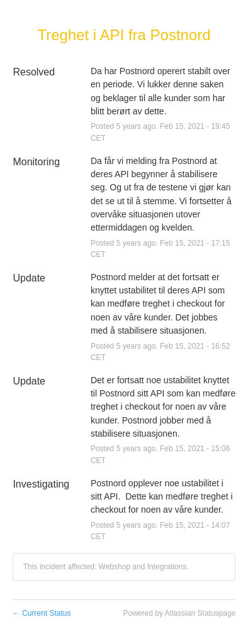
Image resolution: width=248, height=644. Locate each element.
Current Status (42, 613)
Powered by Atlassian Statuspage (180, 613)
